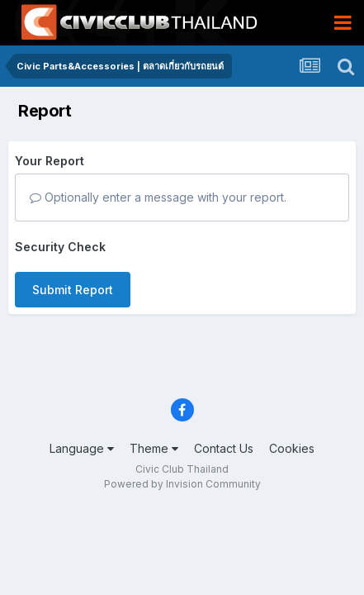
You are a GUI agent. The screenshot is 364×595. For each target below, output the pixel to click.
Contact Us (224, 448)
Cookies (292, 448)
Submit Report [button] (73, 290)
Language (82, 448)
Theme (154, 448)
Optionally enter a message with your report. (158, 197)
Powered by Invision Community (182, 484)
